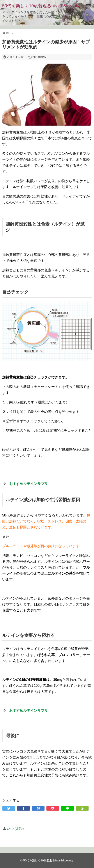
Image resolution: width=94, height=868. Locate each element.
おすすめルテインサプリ (28, 484)
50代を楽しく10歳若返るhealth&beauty (41, 6)
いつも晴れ (16, 829)
